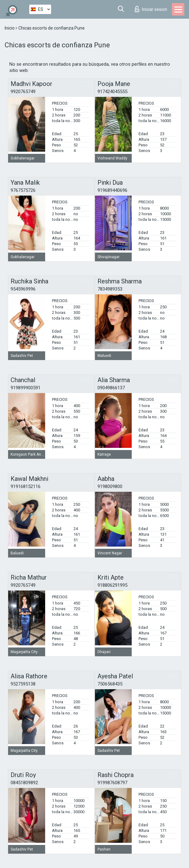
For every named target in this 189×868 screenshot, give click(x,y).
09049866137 (111, 388)
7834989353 (110, 289)
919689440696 (112, 190)
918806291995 (112, 585)
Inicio (10, 28)
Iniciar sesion (151, 9)
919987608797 (112, 783)
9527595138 (23, 684)
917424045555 (112, 92)
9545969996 (23, 289)
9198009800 (110, 486)
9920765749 (23, 92)
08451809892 (24, 783)
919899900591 (26, 388)
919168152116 (26, 486)
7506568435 (110, 684)
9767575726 (23, 190)
